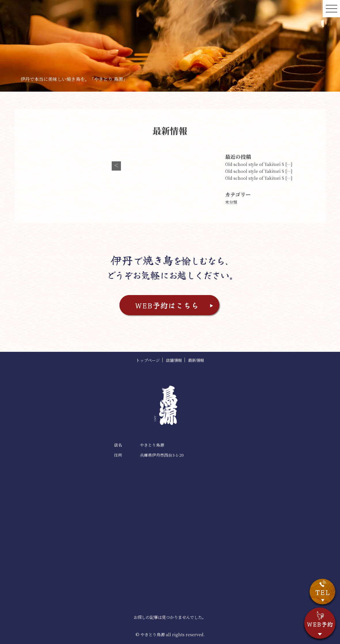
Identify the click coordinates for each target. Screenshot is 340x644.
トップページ (148, 360)
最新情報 (196, 360)
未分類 (231, 202)
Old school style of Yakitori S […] (259, 164)
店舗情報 (174, 360)
